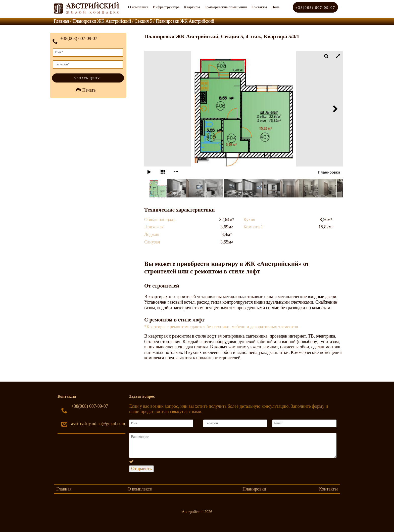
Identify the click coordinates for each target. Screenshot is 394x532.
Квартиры (192, 7)
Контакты (259, 7)
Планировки (254, 489)
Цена (275, 7)
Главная (64, 489)
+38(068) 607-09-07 (315, 8)
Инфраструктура (166, 7)
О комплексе (138, 7)
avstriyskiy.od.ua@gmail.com (98, 424)
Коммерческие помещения (226, 7)
